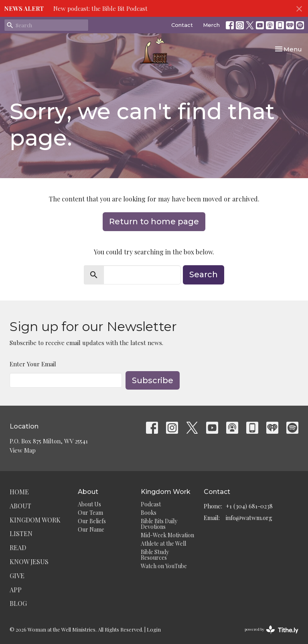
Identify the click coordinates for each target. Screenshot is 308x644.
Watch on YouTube (164, 566)
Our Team (90, 513)
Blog (18, 603)
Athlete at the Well (163, 543)
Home (19, 492)
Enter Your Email (33, 364)
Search (204, 274)
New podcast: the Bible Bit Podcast (100, 8)
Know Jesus (29, 562)
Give (17, 576)
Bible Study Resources (155, 555)
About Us (89, 504)
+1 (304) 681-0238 (249, 506)
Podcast (151, 504)
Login (154, 629)
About (20, 506)
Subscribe (153, 380)
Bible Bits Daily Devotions (159, 524)
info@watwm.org (249, 518)
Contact (182, 25)
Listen (21, 533)
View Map (23, 450)
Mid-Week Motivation (167, 535)
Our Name (91, 529)
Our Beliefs (92, 521)
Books (149, 513)
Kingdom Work (35, 520)
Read (18, 548)
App (16, 590)
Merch (211, 25)
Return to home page (154, 221)
